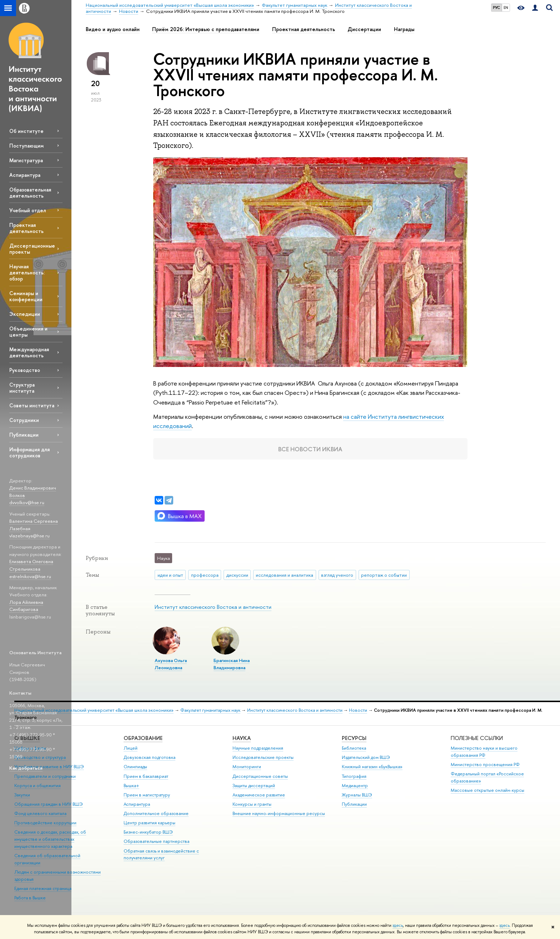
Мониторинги (247, 767)
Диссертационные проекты (32, 249)
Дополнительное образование (156, 813)
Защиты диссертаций (254, 786)
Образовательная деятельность (30, 193)
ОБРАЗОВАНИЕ (143, 738)
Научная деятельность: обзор (27, 272)
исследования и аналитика (284, 575)
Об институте (26, 131)
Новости (358, 710)
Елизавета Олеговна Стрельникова (31, 565)
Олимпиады (135, 767)
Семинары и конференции (26, 296)
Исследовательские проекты (263, 757)
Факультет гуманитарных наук (210, 710)
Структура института (22, 388)
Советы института (32, 405)
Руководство (25, 370)
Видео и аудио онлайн (113, 29)
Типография (354, 776)
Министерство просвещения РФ (485, 764)
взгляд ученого (337, 575)
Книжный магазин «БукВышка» (372, 767)
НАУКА (242, 738)
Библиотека (354, 748)
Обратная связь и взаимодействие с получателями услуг (161, 854)
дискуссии (237, 575)
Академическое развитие (259, 795)
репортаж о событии (384, 575)
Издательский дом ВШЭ (366, 757)
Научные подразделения (258, 748)
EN (506, 8)
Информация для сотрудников (29, 452)
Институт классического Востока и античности (213, 607)
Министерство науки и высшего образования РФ (484, 752)
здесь (398, 925)
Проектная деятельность (26, 228)
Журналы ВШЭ (357, 795)
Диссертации (364, 29)
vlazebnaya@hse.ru (29, 536)
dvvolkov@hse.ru (27, 502)
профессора (205, 575)
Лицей (131, 748)
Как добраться (26, 768)
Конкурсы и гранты (252, 804)
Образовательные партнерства (156, 841)
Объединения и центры (28, 332)
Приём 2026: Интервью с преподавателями (206, 29)
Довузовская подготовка (149, 757)
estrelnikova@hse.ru (30, 576)
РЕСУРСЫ (354, 738)
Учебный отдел (28, 210)
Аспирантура (25, 175)
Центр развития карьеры (149, 823)
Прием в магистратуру (147, 795)
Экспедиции (25, 314)
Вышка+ (131, 786)
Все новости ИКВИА (310, 449)
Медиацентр (355, 786)
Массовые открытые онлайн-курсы (487, 790)
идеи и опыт (170, 575)
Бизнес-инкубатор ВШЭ (148, 832)
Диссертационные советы (260, 776)
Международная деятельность (29, 352)
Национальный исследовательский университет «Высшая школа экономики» (94, 710)
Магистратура (26, 160)
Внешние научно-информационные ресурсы (279, 813)
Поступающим (26, 146)
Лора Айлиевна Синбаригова (26, 606)
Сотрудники (24, 420)
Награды (404, 29)
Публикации (24, 435)
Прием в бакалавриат (146, 776)
